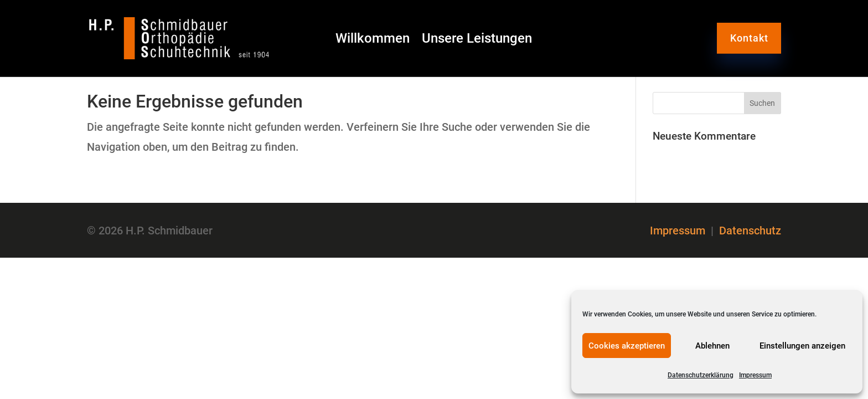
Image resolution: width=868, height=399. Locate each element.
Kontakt (749, 38)
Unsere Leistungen (477, 40)
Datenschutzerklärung (701, 375)
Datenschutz (750, 231)
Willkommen (373, 40)
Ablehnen (712, 346)
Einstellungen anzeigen (802, 346)
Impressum (755, 375)
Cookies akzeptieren (627, 346)
